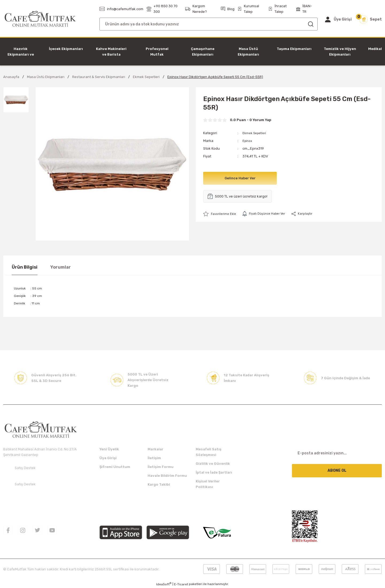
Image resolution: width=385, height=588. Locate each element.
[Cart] (370, 20)
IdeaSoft (164, 584)
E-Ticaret (181, 584)
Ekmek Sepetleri (256, 133)
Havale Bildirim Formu (167, 476)
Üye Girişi (108, 458)
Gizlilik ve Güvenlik (213, 464)
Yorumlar (61, 267)
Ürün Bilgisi (25, 267)
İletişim (154, 458)
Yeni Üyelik (109, 449)
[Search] (209, 24)
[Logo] (40, 19)
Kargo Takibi (159, 484)
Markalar (155, 449)
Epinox (248, 141)
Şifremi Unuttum (115, 467)
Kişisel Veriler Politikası (208, 484)
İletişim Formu (161, 467)
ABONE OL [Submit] (337, 471)
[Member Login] (338, 20)
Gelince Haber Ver (240, 178)
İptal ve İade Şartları (214, 472)
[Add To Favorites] (221, 214)
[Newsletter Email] (337, 453)
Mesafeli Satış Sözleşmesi (209, 452)
